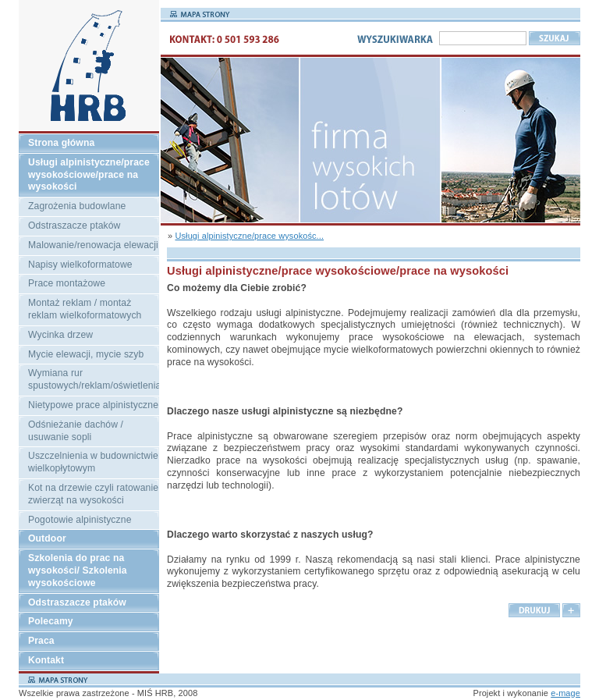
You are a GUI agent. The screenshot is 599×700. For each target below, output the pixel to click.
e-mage (565, 693)
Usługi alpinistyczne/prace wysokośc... (249, 236)
